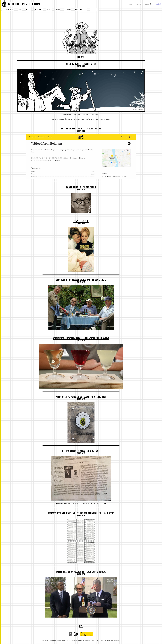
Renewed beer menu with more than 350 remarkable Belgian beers (81, 514)
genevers (39, 10)
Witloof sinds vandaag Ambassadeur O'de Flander (81, 397)
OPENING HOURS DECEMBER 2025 (81, 64)
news (58, 10)
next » (81, 627)
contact (94, 10)
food (20, 10)
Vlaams (129, 4)
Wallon (139, 4)
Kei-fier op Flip (81, 222)
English (158, 4)
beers (28, 10)
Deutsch (148, 4)
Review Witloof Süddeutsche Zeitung (81, 451)
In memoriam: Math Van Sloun (81, 188)
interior (67, 10)
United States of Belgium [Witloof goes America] (81, 572)
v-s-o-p (49, 10)
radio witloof (81, 10)
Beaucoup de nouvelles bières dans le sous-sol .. (81, 280)
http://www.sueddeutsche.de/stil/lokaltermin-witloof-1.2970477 (81, 504)
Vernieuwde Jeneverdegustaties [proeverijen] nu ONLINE (81, 339)
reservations (8, 10)
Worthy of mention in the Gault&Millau (81, 129)
